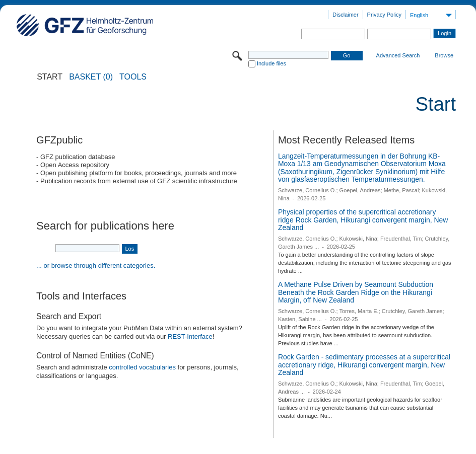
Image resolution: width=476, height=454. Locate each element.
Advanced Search (398, 55)
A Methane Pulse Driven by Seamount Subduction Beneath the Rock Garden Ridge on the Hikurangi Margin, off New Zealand (356, 292)
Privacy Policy (384, 15)
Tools (133, 77)
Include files (271, 63)
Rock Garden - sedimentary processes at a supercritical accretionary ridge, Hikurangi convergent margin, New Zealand (364, 365)
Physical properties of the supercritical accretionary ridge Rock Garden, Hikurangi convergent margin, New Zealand (363, 220)
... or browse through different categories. (96, 266)
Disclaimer (345, 15)
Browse (444, 55)
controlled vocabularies (142, 367)
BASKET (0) (91, 77)
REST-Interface (190, 336)
